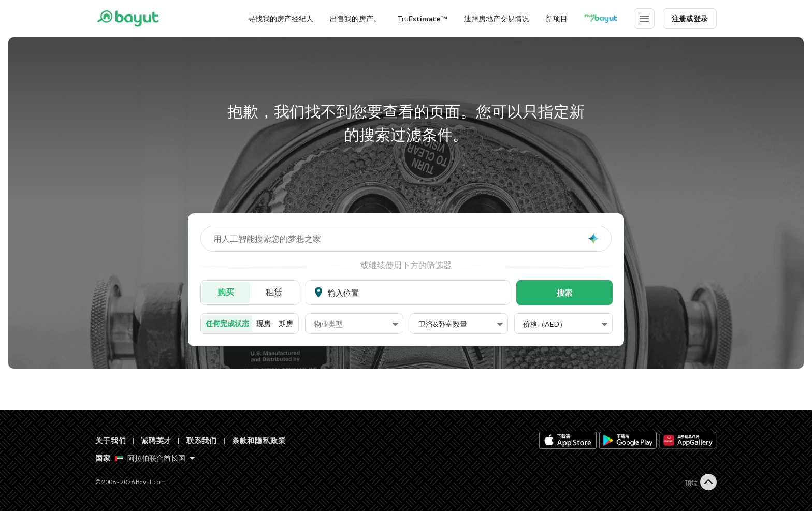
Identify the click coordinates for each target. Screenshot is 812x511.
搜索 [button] (564, 293)
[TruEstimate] (422, 19)
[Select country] (155, 458)
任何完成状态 (227, 323)
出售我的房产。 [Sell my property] (355, 18)
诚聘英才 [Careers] (156, 440)
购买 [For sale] (226, 292)
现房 (264, 323)
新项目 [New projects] (557, 18)
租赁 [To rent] (274, 292)
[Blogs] (601, 19)
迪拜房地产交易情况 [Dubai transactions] (497, 18)
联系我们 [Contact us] (202, 440)
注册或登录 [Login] (690, 18)
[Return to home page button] (128, 19)
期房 (286, 323)
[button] (356, 324)
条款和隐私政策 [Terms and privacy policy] (259, 440)
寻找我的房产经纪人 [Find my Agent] (281, 18)
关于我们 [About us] (111, 440)
